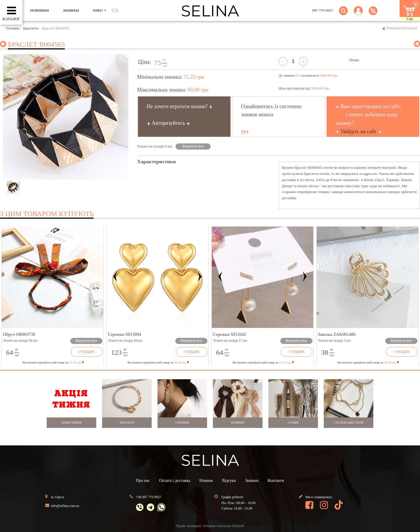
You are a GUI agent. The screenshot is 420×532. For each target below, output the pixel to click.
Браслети (30, 28)
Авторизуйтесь (168, 123)
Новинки (39, 10)
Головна (13, 28)
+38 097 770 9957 (148, 497)
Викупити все (193, 146)
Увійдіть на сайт (358, 131)
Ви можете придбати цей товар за (158, 362)
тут (245, 131)
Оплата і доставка (175, 481)
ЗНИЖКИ (71, 10)
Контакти (276, 481)
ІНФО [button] (98, 10)
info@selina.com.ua (65, 506)
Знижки (252, 481)
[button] (358, 14)
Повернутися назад (402, 28)
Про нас (143, 481)
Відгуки (229, 481)
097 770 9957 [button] (323, 10)
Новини (206, 481)
